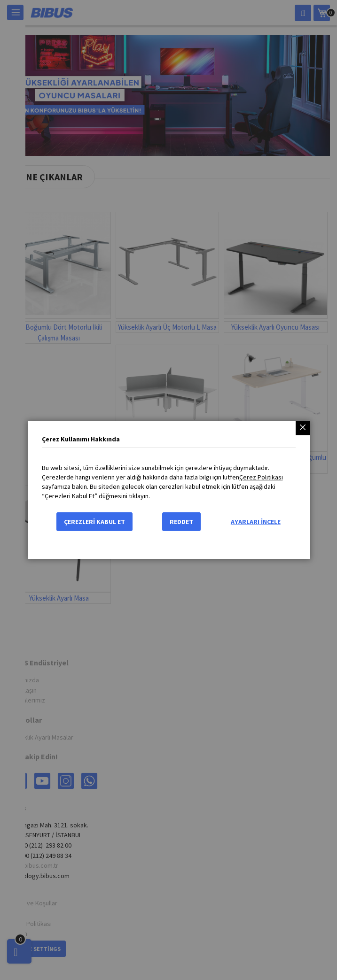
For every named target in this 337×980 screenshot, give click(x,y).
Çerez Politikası (261, 477)
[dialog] (168, 490)
